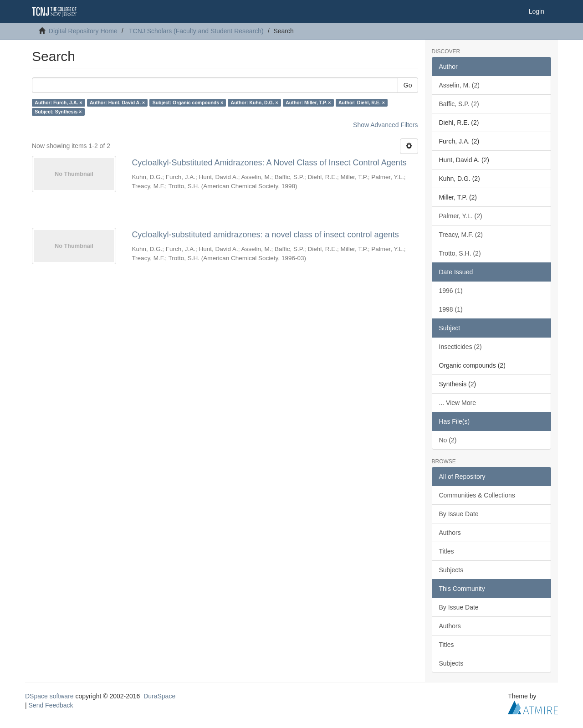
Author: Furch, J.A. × (58, 103)
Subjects (451, 570)
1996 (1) (451, 291)
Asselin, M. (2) (459, 85)
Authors (450, 533)
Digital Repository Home (83, 31)
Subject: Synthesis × (58, 112)
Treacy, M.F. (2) (461, 235)
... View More (458, 403)
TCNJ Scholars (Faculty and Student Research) (196, 31)
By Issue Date (459, 514)
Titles (447, 551)
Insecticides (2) (460, 347)
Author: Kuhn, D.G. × (255, 103)
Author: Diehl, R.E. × (362, 103)
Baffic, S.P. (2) (459, 104)
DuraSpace (159, 696)
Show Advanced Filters (385, 125)
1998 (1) (451, 309)
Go (408, 85)
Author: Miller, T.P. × (308, 103)
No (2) (448, 440)
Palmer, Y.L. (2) (461, 216)
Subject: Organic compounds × (188, 103)
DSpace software (49, 696)
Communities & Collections (477, 495)
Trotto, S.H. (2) (460, 253)
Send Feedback (51, 705)
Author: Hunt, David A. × (117, 103)
